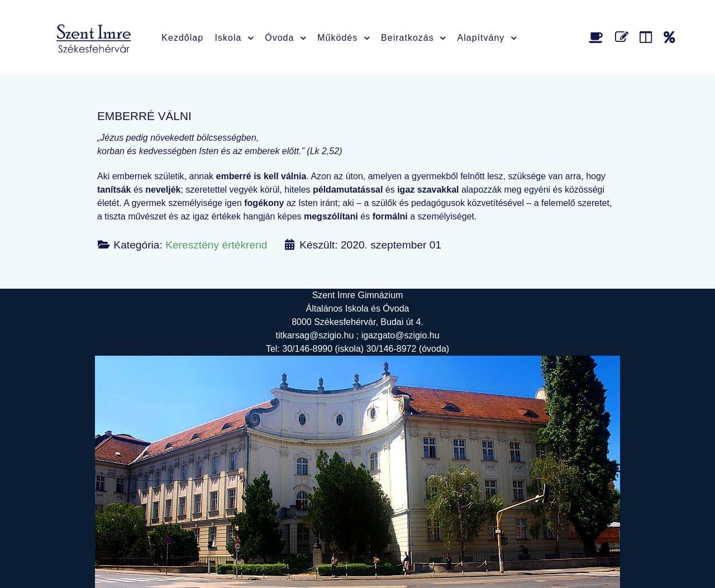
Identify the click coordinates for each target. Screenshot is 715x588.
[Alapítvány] (669, 37)
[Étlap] (598, 37)
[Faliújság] (648, 37)
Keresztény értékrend (216, 245)
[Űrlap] (624, 37)
